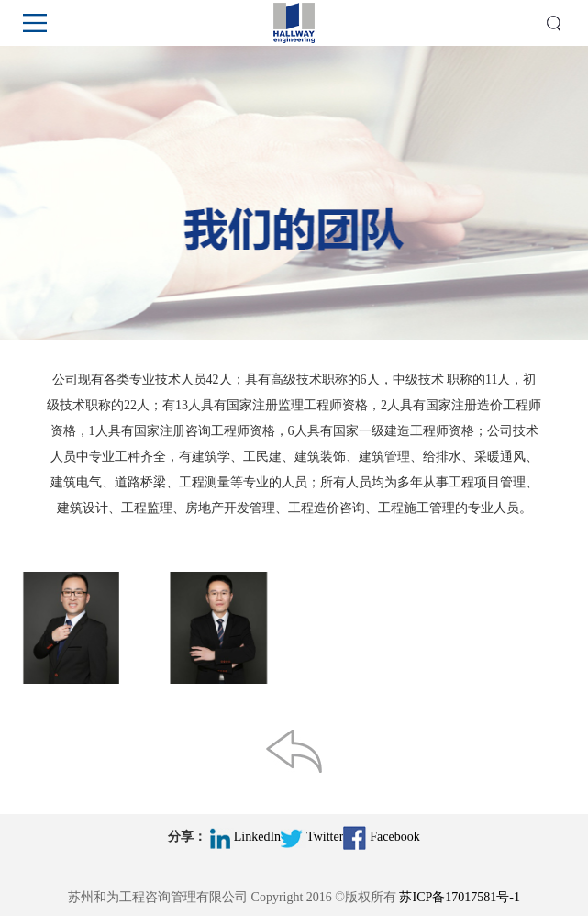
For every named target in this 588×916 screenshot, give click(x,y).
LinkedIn (245, 837)
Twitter (312, 837)
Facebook (381, 837)
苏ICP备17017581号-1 (459, 897)
